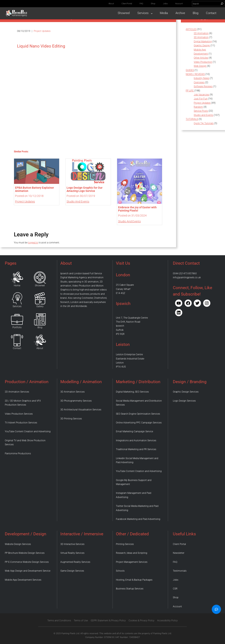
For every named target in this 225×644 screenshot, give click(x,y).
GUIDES (190, 70)
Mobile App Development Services (23, 580)
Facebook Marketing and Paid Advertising (138, 519)
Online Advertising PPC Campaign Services (139, 423)
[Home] (17, 277)
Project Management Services (132, 562)
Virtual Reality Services (72, 553)
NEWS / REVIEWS (195, 74)
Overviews (199, 82)
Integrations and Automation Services (136, 440)
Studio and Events (78, 202)
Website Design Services (18, 544)
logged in (33, 243)
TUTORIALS (192, 119)
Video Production (203, 62)
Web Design (200, 66)
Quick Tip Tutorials (204, 123)
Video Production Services (19, 414)
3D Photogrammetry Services (76, 401)
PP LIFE (190, 91)
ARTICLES (191, 29)
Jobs (176, 580)
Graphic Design (202, 46)
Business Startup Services (130, 589)
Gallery (40, 306)
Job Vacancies (201, 95)
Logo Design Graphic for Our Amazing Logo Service (85, 189)
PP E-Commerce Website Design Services (27, 562)
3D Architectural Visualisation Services (81, 410)
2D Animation (201, 33)
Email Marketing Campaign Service (134, 431)
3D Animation (201, 37)
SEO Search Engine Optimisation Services (138, 414)
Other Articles (201, 58)
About (40, 348)
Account (177, 607)
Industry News (201, 78)
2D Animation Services (17, 392)
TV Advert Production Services (21, 423)
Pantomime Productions (18, 454)
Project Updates (42, 31)
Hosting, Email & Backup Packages (134, 580)
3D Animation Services (72, 392)
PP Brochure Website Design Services (25, 553)
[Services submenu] (152, 13)
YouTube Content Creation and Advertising (28, 431)
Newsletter (179, 553)
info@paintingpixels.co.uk (187, 277)
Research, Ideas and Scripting (132, 553)
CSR (175, 589)
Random (198, 107)
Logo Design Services (184, 401)
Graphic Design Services (186, 392)
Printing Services (125, 544)
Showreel (40, 286)
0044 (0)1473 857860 (185, 273)
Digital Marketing (203, 42)
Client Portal (179, 544)
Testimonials (180, 571)
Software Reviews (203, 86)
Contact (17, 348)
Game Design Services (72, 571)
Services (17, 306)
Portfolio (17, 327)
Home (17, 286)
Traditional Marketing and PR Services (136, 449)
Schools (120, 571)
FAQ (175, 562)
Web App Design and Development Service (28, 571)
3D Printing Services (71, 419)
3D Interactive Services (72, 544)
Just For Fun (201, 99)
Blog (40, 327)
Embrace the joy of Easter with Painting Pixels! (137, 209)
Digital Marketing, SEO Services (132, 392)
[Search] (222, 4)
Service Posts (201, 111)
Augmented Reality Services (75, 562)
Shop (176, 597)
